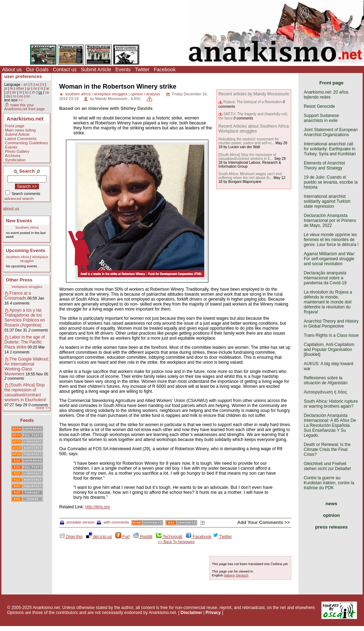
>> (21, 100)
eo (21, 96)
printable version (77, 522)
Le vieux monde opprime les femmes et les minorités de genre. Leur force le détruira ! (331, 240)
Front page (15, 126)
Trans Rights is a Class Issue (331, 335)
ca (47, 92)
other (20, 88)
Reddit (143, 537)
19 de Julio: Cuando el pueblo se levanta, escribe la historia (331, 182)
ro (15, 96)
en (25, 85)
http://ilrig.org (97, 507)
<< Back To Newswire (176, 542)
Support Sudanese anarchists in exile (321, 118)
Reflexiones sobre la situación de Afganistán (326, 380)
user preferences (23, 76)
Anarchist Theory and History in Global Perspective (331, 324)
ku (27, 92)
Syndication (15, 160)
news (332, 504)
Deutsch (242, 575)
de (14, 92)
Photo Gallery (17, 151)
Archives (13, 156)
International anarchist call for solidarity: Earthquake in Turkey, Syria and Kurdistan (330, 149)
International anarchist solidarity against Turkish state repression (327, 201)
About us (12, 69)
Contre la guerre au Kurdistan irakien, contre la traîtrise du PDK (329, 483)
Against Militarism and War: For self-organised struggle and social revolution (330, 259)
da (8, 96)
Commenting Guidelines (27, 143)
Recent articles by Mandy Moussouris (254, 94)
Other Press (19, 280)
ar (48, 88)
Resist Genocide (319, 106)
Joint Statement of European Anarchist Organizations (331, 132)
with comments (113, 522)
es (38, 85)
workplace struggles (110, 94)
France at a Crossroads (18, 296)
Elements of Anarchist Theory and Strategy (324, 166)
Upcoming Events (26, 250)
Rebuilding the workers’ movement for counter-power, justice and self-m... (249, 141)
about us (11, 209)
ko (28, 96)
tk (12, 88)
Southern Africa (27, 227)
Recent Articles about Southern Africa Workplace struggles (254, 129)
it (43, 85)
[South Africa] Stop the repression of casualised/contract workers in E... (247, 157)
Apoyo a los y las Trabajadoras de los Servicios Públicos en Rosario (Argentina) (25, 318)
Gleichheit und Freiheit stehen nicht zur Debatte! (327, 466)
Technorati (169, 537)
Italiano (229, 575)
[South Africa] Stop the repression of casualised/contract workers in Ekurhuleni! (26, 392)
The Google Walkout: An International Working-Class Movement (27, 367)
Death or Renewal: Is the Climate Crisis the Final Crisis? (327, 449)
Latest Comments (21, 139)
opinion (331, 515)
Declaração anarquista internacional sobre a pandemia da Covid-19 (325, 278)
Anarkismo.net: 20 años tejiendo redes (326, 95)
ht (20, 92)
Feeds (27, 420)
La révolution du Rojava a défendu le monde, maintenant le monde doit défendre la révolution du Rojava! (328, 302)
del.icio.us (99, 537)
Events (123, 69)
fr (32, 85)
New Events (19, 221)
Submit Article (96, 69)
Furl (123, 537)
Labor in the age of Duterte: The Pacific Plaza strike (25, 342)
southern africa (78, 94)
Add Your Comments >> (264, 522)
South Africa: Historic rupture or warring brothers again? (331, 404)
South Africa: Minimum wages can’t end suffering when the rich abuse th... (250, 176)
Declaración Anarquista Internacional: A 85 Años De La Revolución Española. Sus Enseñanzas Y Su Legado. (330, 425)
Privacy (213, 613)
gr (29, 88)
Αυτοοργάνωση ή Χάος (325, 392)
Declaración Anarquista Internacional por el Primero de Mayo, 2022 (330, 220)
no (35, 88)
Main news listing (20, 130)
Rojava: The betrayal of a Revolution (253, 102)
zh (33, 92)
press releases (331, 527)
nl (42, 88)
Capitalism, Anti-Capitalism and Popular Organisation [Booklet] (329, 350)
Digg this (71, 537)
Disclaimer (192, 613)
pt (6, 88)
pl (7, 92)
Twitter (142, 69)
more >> (43, 408)
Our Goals (37, 69)
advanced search (19, 199)
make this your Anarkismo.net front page (24, 107)
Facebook (165, 69)
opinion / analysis (145, 94)
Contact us (65, 69)
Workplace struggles (27, 287)
